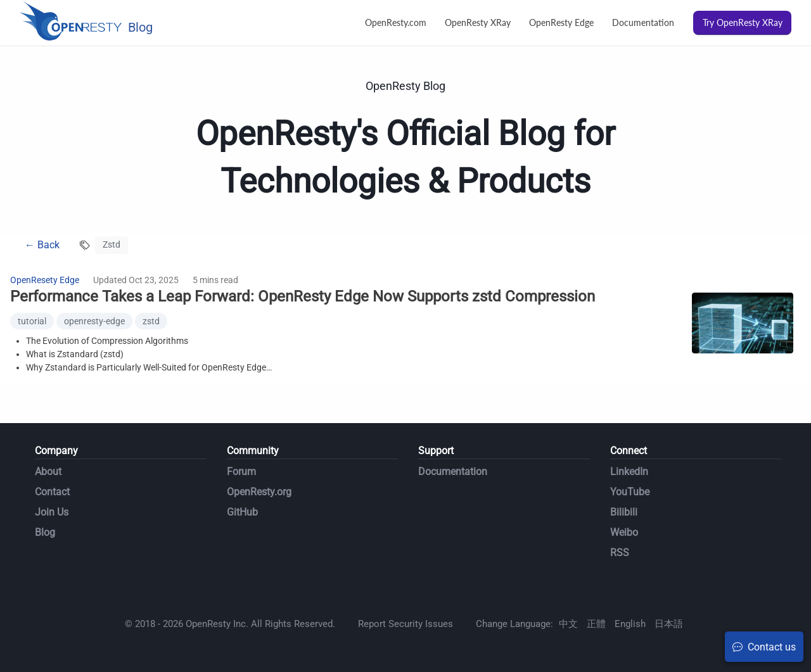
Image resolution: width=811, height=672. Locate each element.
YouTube (630, 492)
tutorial (32, 321)
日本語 (669, 624)
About (48, 472)
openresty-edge (94, 321)
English (630, 624)
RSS (620, 553)
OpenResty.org (259, 492)
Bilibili (624, 512)
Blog (45, 532)
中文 (568, 624)
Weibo (624, 532)
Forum (241, 472)
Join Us (52, 512)
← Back (42, 245)
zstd (151, 321)
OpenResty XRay (478, 22)
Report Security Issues (405, 624)
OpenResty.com (396, 22)
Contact (52, 492)
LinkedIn (629, 472)
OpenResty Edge (561, 22)
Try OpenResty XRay (743, 22)
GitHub (242, 512)
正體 (596, 624)
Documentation (643, 22)
